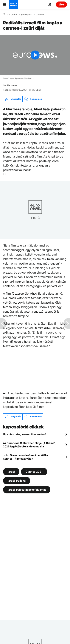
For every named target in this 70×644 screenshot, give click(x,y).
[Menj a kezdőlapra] (13, 5)
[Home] (4, 14)
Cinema (40, 15)
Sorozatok (26, 15)
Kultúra (13, 15)
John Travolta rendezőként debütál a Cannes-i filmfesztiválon (25, 457)
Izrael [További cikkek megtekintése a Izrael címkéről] (11, 471)
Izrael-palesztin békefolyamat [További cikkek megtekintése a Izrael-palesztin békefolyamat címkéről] (27, 489)
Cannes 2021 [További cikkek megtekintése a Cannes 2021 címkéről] (34, 471)
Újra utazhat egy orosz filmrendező (24, 434)
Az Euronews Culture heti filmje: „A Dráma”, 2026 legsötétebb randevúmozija (29, 445)
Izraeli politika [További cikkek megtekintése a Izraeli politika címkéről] (17, 480)
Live (61, 4)
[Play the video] (35, 55)
